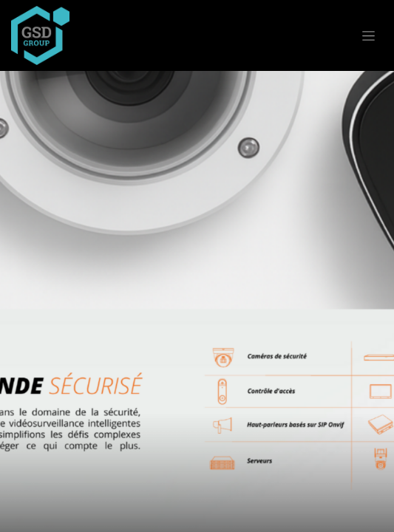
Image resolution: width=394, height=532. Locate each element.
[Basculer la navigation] (368, 35)
